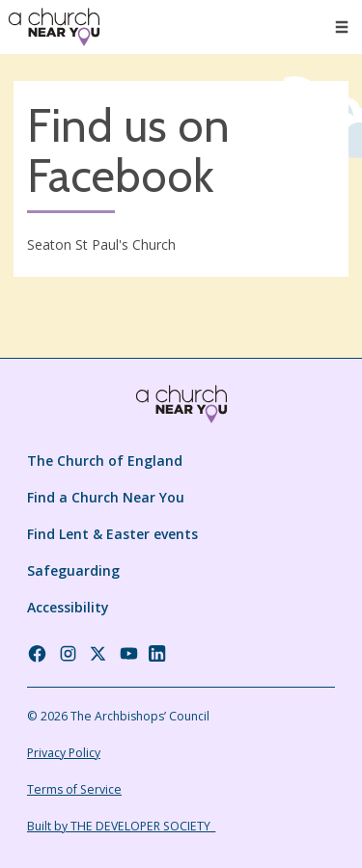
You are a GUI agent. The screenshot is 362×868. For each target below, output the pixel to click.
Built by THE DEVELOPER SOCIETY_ (121, 826)
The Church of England (105, 461)
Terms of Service (74, 789)
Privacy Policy (64, 753)
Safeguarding (73, 570)
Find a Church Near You (106, 497)
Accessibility (68, 607)
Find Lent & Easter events (112, 534)
